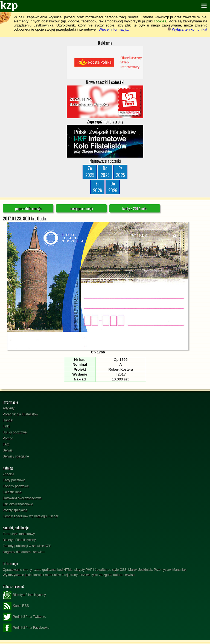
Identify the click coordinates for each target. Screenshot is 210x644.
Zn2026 (97, 187)
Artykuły (9, 408)
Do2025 (105, 172)
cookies (160, 21)
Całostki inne (12, 492)
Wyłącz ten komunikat (187, 29)
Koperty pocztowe (16, 486)
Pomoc (8, 438)
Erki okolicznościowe (18, 504)
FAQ (6, 444)
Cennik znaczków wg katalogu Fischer (30, 516)
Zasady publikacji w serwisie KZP (27, 546)
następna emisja (81, 208)
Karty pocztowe (14, 480)
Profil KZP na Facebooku (26, 628)
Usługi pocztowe (15, 432)
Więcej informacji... (114, 29)
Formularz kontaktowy (19, 534)
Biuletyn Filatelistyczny (19, 540)
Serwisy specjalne (16, 456)
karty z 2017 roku (135, 208)
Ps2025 (120, 172)
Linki (6, 426)
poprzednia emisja (28, 208)
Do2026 (113, 187)
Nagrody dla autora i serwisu (24, 552)
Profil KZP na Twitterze (24, 617)
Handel (8, 420)
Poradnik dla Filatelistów (20, 414)
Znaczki (8, 474)
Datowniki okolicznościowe (22, 498)
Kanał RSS (16, 606)
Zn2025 (90, 172)
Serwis (8, 450)
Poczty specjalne (15, 510)
